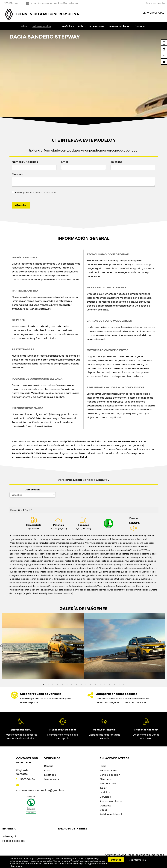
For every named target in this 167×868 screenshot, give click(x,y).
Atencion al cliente (119, 26)
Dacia (48, 770)
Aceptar (116, 859)
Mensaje (18, 174)
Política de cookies (13, 841)
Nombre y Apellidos (25, 162)
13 (100, 685)
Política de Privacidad (46, 192)
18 (124, 685)
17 (119, 685)
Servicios (105, 797)
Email (65, 162)
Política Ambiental (111, 814)
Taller (81, 26)
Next (165, 646)
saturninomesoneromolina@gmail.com (41, 790)
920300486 (28, 779)
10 (86, 685)
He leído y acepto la (36, 192)
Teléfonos (11, 3)
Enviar (21, 205)
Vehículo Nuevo (109, 770)
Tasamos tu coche (155, 3)
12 (95, 685)
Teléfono (117, 162)
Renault (49, 766)
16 (114, 685)
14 (105, 685)
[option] (43, 646)
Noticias (105, 792)
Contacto (140, 26)
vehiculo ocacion (42, 26)
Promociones (97, 26)
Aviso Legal (9, 836)
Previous (2, 646)
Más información (137, 860)
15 (110, 685)
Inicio (24, 26)
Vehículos (67, 26)
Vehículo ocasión (110, 775)
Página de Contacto (22, 772)
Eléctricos (50, 775)
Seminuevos (51, 779)
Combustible (32, 489)
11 (91, 685)
